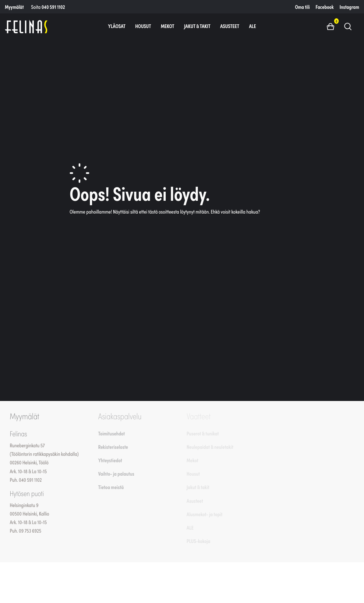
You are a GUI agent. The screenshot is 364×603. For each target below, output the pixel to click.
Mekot (168, 26)
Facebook (325, 7)
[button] (333, 26)
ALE (252, 26)
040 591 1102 (53, 7)
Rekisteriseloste (113, 447)
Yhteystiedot (110, 460)
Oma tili (302, 7)
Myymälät (14, 7)
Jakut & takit (197, 26)
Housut (143, 26)
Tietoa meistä (111, 487)
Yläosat (117, 26)
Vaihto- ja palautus (116, 474)
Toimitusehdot (111, 433)
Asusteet (230, 26)
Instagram (349, 7)
